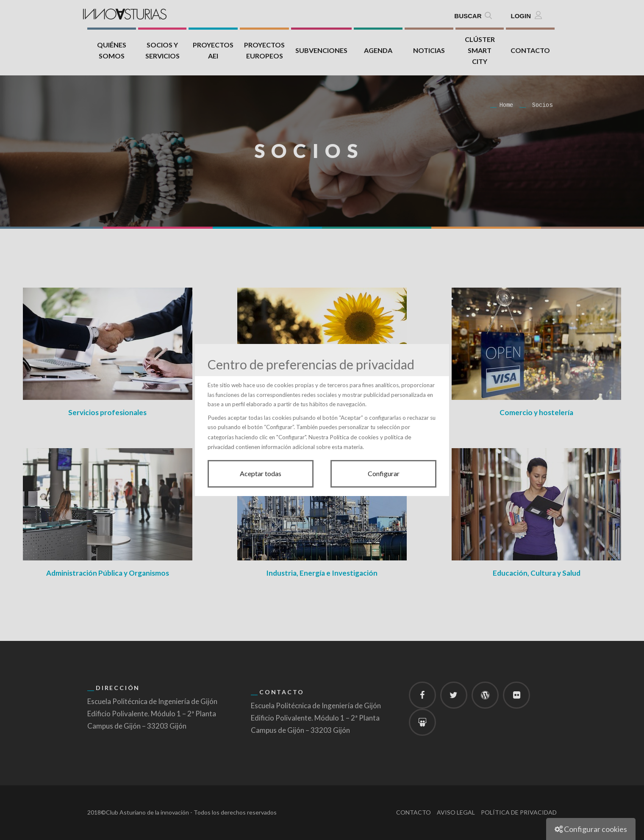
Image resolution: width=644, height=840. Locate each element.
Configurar (384, 473)
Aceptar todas (261, 473)
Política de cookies (354, 437)
